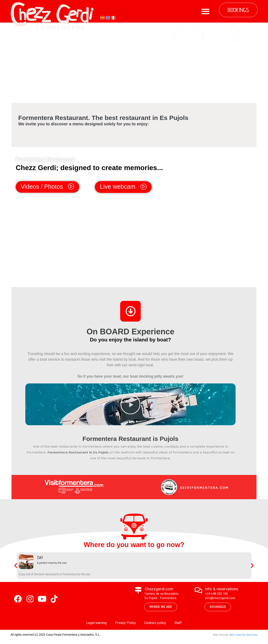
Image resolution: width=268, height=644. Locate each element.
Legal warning (96, 624)
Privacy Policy (125, 624)
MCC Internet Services (244, 636)
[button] (206, 11)
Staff (178, 624)
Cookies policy (155, 624)
